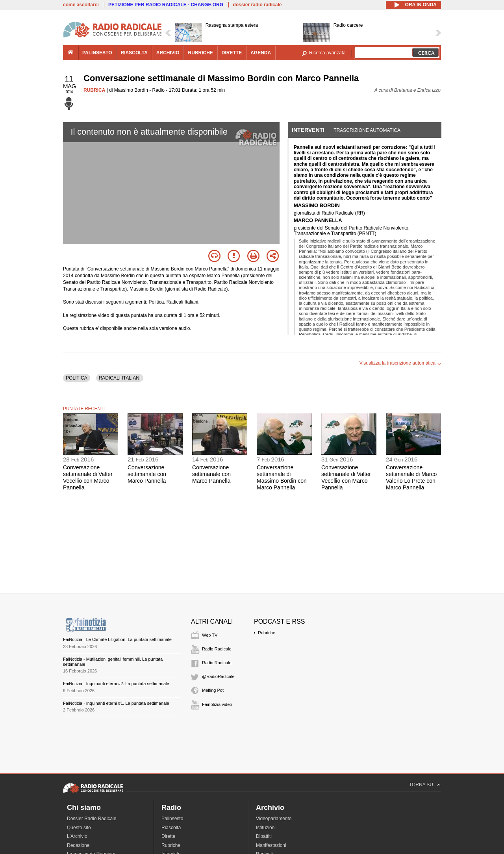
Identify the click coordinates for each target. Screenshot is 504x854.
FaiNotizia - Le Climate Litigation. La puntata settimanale (117, 639)
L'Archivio (77, 836)
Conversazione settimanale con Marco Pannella (147, 474)
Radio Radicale (217, 649)
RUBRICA (94, 90)
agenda (261, 53)
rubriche (200, 53)
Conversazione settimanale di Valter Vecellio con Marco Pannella (88, 477)
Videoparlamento (274, 819)
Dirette (168, 836)
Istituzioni (266, 828)
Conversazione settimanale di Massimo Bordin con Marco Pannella (282, 477)
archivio (168, 53)
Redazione (78, 845)
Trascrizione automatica (367, 130)
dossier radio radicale (257, 5)
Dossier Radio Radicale (92, 819)
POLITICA (77, 378)
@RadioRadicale (218, 676)
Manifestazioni (271, 845)
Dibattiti (264, 836)
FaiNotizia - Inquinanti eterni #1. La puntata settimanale (116, 703)
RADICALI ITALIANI (120, 378)
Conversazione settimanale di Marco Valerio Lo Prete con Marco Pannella (411, 477)
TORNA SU (421, 785)
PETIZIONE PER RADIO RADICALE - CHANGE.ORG (166, 5)
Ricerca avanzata (327, 53)
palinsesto (97, 53)
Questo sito (79, 828)
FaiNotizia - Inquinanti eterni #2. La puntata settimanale (116, 684)
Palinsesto (172, 819)
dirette (232, 53)
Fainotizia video (217, 704)
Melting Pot (213, 690)
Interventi (308, 130)
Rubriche (267, 633)
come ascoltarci (81, 5)
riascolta (134, 53)
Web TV (210, 635)
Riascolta (171, 828)
